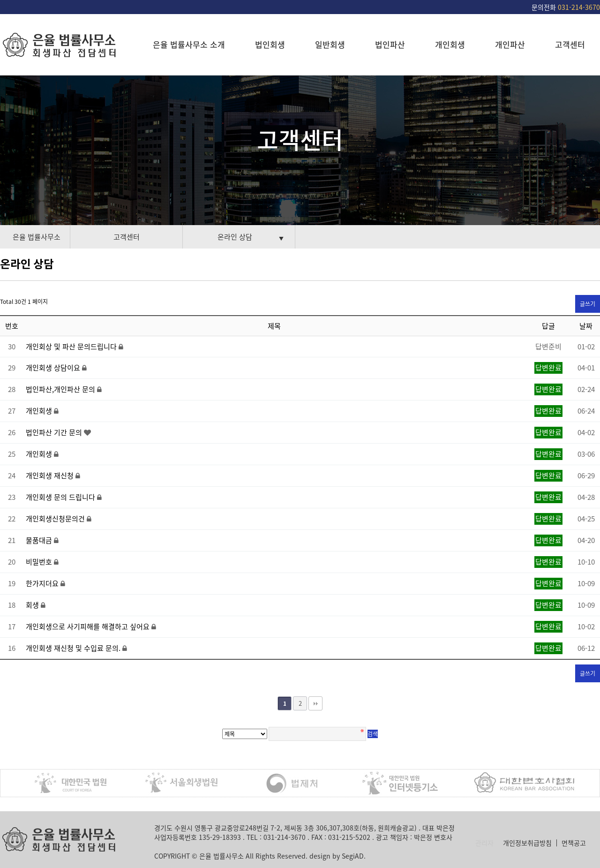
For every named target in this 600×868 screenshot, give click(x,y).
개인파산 (510, 44)
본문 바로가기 (0, 0)
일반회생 (330, 44)
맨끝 (315, 703)
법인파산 (390, 44)
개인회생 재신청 (51, 476)
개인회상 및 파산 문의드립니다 (72, 347)
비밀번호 (40, 562)
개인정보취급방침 (527, 843)
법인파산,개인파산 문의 (61, 389)
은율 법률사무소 (37, 237)
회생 (33, 605)
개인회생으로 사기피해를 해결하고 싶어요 (89, 626)
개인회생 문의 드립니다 (61, 497)
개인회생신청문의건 (56, 519)
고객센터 (570, 44)
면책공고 (574, 843)
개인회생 (450, 44)
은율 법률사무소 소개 (189, 44)
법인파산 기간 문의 (55, 432)
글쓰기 (588, 304)
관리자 (484, 843)
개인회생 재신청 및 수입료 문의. (74, 648)
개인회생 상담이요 (54, 368)
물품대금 (40, 540)
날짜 (586, 326)
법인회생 (270, 44)
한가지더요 (43, 583)
